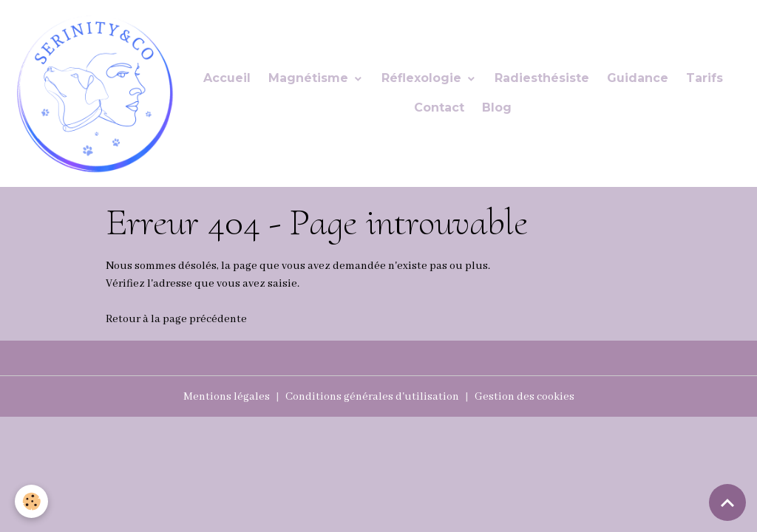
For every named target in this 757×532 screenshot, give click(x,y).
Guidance (638, 78)
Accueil (227, 78)
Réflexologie (423, 78)
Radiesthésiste (542, 78)
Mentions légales (227, 397)
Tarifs (705, 78)
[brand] (94, 93)
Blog (497, 108)
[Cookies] (31, 501)
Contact (439, 108)
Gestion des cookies (525, 397)
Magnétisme (310, 78)
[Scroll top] (727, 502)
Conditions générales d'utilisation (372, 397)
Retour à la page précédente (176, 319)
